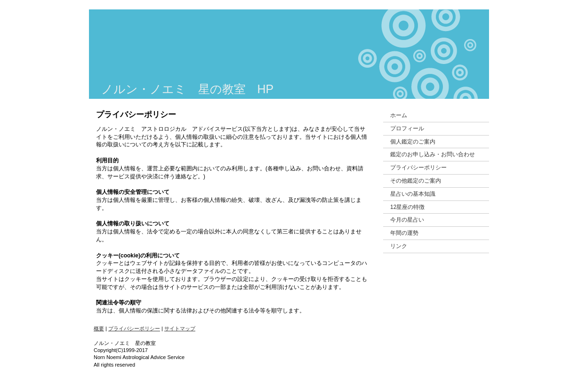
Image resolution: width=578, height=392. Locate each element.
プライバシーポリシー (134, 328)
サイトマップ (180, 328)
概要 (99, 328)
